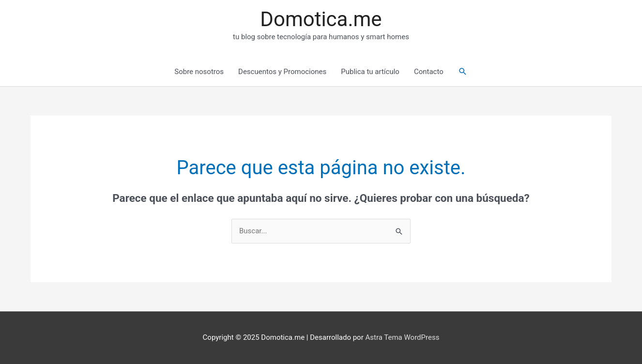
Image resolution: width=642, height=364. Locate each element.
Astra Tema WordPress (402, 337)
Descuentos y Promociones (282, 72)
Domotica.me (321, 19)
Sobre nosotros (199, 72)
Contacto (429, 72)
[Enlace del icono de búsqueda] (463, 72)
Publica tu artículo (370, 72)
